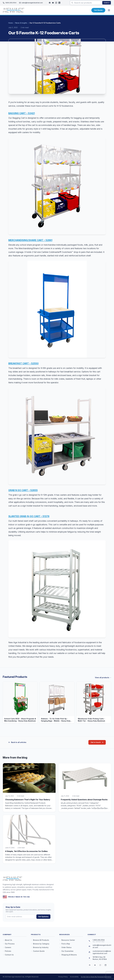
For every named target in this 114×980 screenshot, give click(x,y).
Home (11, 23)
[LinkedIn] (59, 3)
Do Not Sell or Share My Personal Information (96, 977)
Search (107, 3)
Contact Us (8, 955)
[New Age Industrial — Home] (14, 10)
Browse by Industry (40, 947)
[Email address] (21, 917)
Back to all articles (17, 742)
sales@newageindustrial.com (31, 3)
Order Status (65, 947)
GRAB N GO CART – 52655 (23, 490)
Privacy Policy (63, 977)
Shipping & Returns (68, 955)
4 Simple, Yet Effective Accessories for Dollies (26, 851)
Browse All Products (40, 940)
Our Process (9, 944)
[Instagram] (56, 3)
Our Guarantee (66, 951)
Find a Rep (65, 944)
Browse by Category (40, 944)
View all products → (103, 678)
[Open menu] (109, 10)
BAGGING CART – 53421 (22, 113)
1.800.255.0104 (10, 3)
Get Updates (43, 917)
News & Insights (21, 23)
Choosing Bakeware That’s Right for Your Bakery (28, 800)
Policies (7, 951)
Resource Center (67, 940)
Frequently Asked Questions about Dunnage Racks (84, 800)
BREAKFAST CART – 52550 (23, 363)
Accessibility (74, 977)
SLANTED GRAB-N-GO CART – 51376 (29, 516)
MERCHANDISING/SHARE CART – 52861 (30, 240)
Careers (7, 947)
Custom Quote (38, 951)
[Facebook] (50, 3)
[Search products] (91, 3)
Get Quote (98, 10)
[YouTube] (53, 3)
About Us (7, 940)
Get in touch (97, 742)
